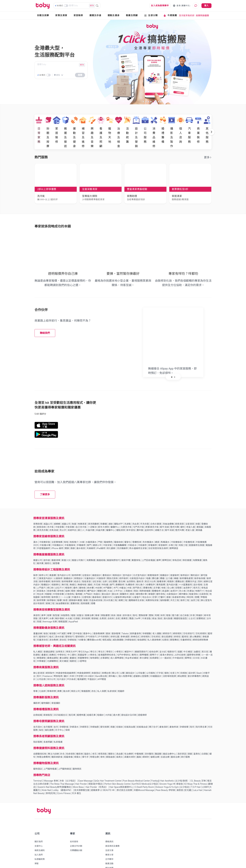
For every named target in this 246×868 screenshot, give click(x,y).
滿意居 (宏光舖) (184, 778)
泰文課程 (144, 646)
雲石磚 (122, 569)
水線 (82, 530)
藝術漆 (140, 569)
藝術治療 (175, 745)
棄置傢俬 (136, 548)
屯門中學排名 (124, 643)
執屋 (74, 512)
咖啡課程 (94, 646)
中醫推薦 (139, 742)
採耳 (163, 603)
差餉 (168, 585)
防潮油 (190, 579)
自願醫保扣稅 (40, 742)
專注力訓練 (53, 742)
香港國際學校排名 (107, 643)
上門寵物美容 (65, 757)
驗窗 (86, 588)
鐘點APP (118, 512)
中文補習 (188, 639)
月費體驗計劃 (76, 838)
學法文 (102, 639)
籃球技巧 (43, 624)
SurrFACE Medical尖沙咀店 (145, 772)
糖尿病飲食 (57, 745)
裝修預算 (41, 588)
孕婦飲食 (64, 715)
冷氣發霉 (59, 515)
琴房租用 (58, 664)
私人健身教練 (154, 628)
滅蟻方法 (159, 518)
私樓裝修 (130, 572)
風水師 (66, 679)
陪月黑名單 (201, 715)
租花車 (72, 703)
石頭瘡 (77, 606)
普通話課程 (49, 639)
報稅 (167, 661)
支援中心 (39, 834)
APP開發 (102, 667)
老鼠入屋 (191, 515)
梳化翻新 (111, 536)
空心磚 (170, 576)
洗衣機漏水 (148, 530)
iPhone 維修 (57, 536)
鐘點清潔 (121, 518)
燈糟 (93, 591)
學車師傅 (51, 679)
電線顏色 (108, 530)
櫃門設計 (91, 579)
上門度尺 (41, 576)
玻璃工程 (50, 591)
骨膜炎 (77, 745)
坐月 (56, 715)
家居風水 (41, 579)
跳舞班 (53, 643)
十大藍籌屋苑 (185, 572)
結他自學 (154, 639)
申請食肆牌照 (84, 661)
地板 (163, 576)
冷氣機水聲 (45, 533)
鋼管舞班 (174, 628)
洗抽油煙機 (168, 512)
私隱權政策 (40, 847)
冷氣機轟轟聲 (120, 533)
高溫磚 (165, 579)
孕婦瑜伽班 (130, 628)
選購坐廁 (180, 569)
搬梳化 (48, 551)
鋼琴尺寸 (154, 643)
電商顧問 (82, 667)
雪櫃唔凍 (137, 530)
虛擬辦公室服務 (141, 664)
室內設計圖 (172, 572)
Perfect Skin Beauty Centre (117, 772)
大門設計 (88, 582)
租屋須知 (193, 582)
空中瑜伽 (77, 621)
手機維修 (81, 533)
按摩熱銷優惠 (202, 16)
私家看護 (58, 730)
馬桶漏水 (165, 530)
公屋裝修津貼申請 (122, 585)
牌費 (59, 679)
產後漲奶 (164, 715)
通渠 (157, 530)
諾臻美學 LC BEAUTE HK (103, 778)
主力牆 (169, 566)
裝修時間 (46, 585)
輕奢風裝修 (153, 563)
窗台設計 (106, 582)
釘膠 (155, 585)
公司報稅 (151, 661)
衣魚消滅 (54, 518)
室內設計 (127, 563)
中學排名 (62, 643)
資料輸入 (113, 664)
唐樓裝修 (120, 572)
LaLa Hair (198, 778)
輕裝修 (69, 576)
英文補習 (64, 649)
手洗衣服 (144, 512)
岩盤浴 (80, 603)
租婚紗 (100, 703)
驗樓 (59, 588)
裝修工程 (185, 588)
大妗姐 (108, 703)
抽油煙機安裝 (62, 591)
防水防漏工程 (110, 588)
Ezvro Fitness (64, 781)
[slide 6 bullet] (156, 102)
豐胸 (151, 603)
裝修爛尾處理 (186, 566)
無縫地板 (82, 572)
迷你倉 (47, 548)
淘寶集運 (91, 548)
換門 (89, 533)
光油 (110, 579)
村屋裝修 (101, 566)
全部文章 (109, 838)
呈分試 (163, 639)
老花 (94, 742)
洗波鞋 (127, 512)
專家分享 (109, 843)
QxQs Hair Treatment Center (108, 769)
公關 (122, 661)
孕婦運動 (147, 621)
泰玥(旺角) (51, 781)
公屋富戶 (136, 585)
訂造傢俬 (70, 582)
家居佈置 (51, 579)
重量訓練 (38, 621)
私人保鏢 (102, 679)
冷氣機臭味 (70, 533)
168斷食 (82, 628)
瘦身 (119, 603)
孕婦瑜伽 (72, 628)
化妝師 (42, 679)
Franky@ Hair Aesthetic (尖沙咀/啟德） (170, 769)
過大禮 (116, 703)
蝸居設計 (97, 563)
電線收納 (118, 530)
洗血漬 (135, 512)
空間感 (178, 576)
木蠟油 (122, 576)
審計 (66, 664)
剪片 (39, 664)
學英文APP (71, 639)
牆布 (75, 576)
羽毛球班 (156, 624)
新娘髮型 (48, 703)
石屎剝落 (204, 582)
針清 (193, 603)
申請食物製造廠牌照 (66, 661)
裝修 (35, 563)
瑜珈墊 (53, 621)
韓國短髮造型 (180, 606)
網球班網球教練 (200, 628)
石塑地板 (86, 585)
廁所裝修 (124, 566)
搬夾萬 (40, 551)
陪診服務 (38, 730)
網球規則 (177, 621)
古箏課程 (105, 646)
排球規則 (145, 624)
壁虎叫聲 (175, 515)
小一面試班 (166, 646)
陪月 (192, 715)
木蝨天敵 (90, 518)
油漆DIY (174, 579)
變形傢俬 (161, 582)
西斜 (200, 569)
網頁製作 (50, 661)
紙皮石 (77, 569)
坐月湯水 (38, 715)
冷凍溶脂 (146, 606)
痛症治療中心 (169, 742)
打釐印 (162, 585)
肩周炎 (120, 745)
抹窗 (198, 512)
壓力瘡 (175, 603)
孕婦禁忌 (84, 715)
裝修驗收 (51, 588)
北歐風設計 (172, 582)
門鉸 (100, 530)
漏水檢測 (81, 536)
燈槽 (197, 585)
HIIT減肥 (61, 621)
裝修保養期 (45, 569)
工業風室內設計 (45, 566)
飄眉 (131, 606)
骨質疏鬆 (102, 742)
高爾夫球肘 (130, 745)
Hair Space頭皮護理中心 (121, 775)
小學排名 (92, 643)
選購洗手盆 (191, 569)
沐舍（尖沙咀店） (68, 769)
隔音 (136, 579)
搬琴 (159, 548)
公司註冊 (41, 667)
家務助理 (38, 512)
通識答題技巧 (141, 639)
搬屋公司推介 (78, 548)
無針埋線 (59, 606)
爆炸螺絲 (183, 582)
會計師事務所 (194, 664)
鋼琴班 (188, 646)
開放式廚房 (112, 566)
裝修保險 (56, 569)
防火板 (182, 579)
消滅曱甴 (72, 518)
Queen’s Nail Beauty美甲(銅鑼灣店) (55, 775)
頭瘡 (190, 742)
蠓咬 (183, 515)
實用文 (135, 643)
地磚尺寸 (200, 579)
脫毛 (135, 603)
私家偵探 (112, 679)
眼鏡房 (171, 569)
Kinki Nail (47, 778)
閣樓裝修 (156, 579)
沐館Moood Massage (144, 778)
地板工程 (183, 533)
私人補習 (38, 639)
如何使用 (74, 829)
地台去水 (147, 585)
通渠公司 (97, 533)
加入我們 (39, 843)
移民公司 (75, 679)
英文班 (205, 639)
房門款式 (137, 576)
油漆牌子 (187, 576)
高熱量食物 (135, 621)
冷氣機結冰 (57, 533)
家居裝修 (78, 15)
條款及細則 (40, 838)
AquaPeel (73, 609)
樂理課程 (41, 646)
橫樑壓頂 (81, 579)
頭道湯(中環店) (96, 772)
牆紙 (90, 572)
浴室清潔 (190, 512)
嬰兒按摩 (105, 715)
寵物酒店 (38, 757)
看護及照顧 (132, 15)
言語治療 (165, 745)
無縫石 (73, 572)
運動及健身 (114, 15)
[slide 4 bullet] (151, 102)
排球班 (177, 624)
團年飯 (140, 518)
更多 (208, 145)
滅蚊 (110, 512)
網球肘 (146, 745)
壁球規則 (80, 624)
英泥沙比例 (150, 569)
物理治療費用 (43, 745)
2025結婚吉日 (60, 703)
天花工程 (175, 588)
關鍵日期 (102, 579)
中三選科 (72, 643)
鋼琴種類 (144, 643)
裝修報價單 (67, 569)
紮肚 (41, 718)
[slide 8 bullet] (161, 102)
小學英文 (119, 639)
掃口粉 (50, 576)
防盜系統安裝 (96, 588)
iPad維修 (101, 536)
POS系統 (71, 667)
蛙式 (51, 624)
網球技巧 (167, 621)
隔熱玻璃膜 (145, 579)
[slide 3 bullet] (148, 102)
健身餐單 (116, 621)
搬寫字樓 (126, 548)
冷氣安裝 (107, 533)
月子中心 (59, 718)
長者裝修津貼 (179, 585)
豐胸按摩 (143, 603)
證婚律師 (142, 703)
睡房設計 (117, 563)
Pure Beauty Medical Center (136, 769)
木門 (115, 576)
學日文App (84, 639)
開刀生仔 (153, 715)
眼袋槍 (95, 606)
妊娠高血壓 (130, 715)
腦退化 (88, 742)
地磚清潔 (82, 512)
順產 (113, 715)
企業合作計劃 (76, 834)
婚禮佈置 (81, 703)
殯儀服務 (86, 679)
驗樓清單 (161, 569)
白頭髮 (205, 742)
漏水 (35, 530)
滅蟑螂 (57, 512)
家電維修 (152, 533)
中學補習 (41, 649)
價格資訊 (109, 829)
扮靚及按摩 (43, 15)
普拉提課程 (167, 624)
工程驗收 (128, 579)
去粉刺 (111, 606)
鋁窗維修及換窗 (197, 533)
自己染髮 (184, 603)
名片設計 (61, 667)
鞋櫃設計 (46, 572)
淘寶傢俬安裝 (152, 588)
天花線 (97, 572)
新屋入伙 (66, 548)
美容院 (37, 603)
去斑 (118, 606)
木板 (129, 576)
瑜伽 (46, 621)
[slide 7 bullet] (158, 102)
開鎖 (67, 536)
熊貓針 (199, 603)
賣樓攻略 (147, 576)
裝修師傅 (76, 563)
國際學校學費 (194, 643)
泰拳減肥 (125, 624)
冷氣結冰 (132, 533)
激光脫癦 (168, 606)
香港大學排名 (167, 643)
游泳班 (63, 628)
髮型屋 (56, 603)
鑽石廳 (155, 566)
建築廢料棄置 (75, 588)
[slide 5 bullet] (153, 102)
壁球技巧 (70, 624)
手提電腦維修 (43, 536)
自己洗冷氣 (81, 515)
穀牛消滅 (164, 515)
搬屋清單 (56, 548)
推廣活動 (109, 851)
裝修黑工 (56, 585)
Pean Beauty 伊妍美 (165, 778)
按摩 (49, 603)
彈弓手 (85, 745)
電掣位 (128, 530)
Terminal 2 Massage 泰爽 (46, 769)
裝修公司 (43, 563)
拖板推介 (74, 530)
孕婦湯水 (74, 715)
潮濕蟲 (200, 515)
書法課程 (64, 646)
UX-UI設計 (89, 664)
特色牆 (105, 572)
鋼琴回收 (167, 548)
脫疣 (160, 606)
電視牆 (79, 582)
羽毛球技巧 (189, 621)
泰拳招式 (135, 624)
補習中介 (129, 639)
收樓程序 (150, 572)
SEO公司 (51, 667)
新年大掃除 (104, 515)
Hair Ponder (81, 772)
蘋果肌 (125, 606)
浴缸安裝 (97, 569)
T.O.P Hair (196, 775)
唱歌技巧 (172, 639)
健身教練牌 (99, 621)
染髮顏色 (65, 603)
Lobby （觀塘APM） (63, 778)
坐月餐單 (48, 715)
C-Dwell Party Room (144, 775)
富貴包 (197, 742)
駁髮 (168, 603)
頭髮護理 (105, 603)
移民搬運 (187, 548)
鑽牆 (162, 566)
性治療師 (129, 742)
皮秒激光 (127, 603)
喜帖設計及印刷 (129, 703)
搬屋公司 (38, 548)
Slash (199, 661)
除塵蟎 (104, 512)
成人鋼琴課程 (117, 646)
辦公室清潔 (39, 661)
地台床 (40, 582)
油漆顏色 (131, 569)
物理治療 (94, 745)
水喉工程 (173, 533)
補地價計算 (141, 582)
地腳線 (48, 582)
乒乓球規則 (104, 624)
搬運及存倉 (95, 15)
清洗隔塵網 (93, 512)
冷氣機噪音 (176, 530)
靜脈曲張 (110, 745)
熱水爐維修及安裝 (138, 536)
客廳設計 (164, 563)
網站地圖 (109, 856)
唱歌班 (73, 649)
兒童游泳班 (42, 628)
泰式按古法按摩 (124, 778)
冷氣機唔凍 (189, 530)
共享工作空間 (76, 664)
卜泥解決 (92, 515)
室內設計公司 (64, 563)
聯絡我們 (45, 321)
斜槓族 (184, 661)
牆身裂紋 (97, 585)
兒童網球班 (186, 628)
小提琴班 (82, 649)
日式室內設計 (140, 563)
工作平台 (118, 579)
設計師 (192, 661)
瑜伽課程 (142, 628)
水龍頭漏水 (91, 530)
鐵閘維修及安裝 (136, 588)
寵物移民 (77, 757)
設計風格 (198, 572)
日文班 (196, 646)
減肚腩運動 (118, 628)
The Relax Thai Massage (62, 772)
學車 (35, 679)
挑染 (113, 603)
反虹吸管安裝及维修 (158, 536)
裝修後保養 (200, 566)
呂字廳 (157, 576)
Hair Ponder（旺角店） (96, 775)
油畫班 (197, 639)
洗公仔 (63, 518)
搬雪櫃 (56, 551)
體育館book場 (94, 628)
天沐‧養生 (76, 781)
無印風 (65, 572)
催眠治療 (155, 745)
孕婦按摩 (184, 715)
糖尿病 (80, 742)
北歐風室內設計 (137, 566)
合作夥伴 (109, 847)
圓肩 (139, 745)
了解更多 (45, 482)
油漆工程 (195, 588)
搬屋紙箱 (101, 548)
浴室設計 (86, 563)
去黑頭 (103, 606)
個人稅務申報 (125, 664)
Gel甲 (138, 606)
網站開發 (182, 664)
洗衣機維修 (122, 536)
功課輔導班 (53, 649)
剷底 (132, 582)
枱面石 (97, 582)
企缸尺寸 (59, 576)
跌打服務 (185, 745)
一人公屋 (66, 585)
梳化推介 (140, 572)
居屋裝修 (175, 563)
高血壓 (120, 742)
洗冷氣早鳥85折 (187, 16)
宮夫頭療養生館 (82, 778)
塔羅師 (121, 679)
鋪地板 (82, 576)
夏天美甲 (43, 606)
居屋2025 (107, 585)
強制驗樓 (164, 588)
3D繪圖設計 (156, 664)
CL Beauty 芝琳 (198, 769)
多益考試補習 (132, 646)
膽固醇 (158, 742)
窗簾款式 (124, 582)
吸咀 (66, 530)
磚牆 (176, 566)
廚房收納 (41, 515)
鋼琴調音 (174, 536)
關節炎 (112, 742)
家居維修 (163, 533)
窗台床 (115, 582)
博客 (37, 851)
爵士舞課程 (195, 624)
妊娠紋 (120, 715)
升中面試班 (178, 646)
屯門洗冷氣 (139, 515)
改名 (94, 679)
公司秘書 (140, 661)
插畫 (180, 639)
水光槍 (69, 606)
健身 (108, 621)
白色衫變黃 (156, 512)
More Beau (78, 775)
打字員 (160, 661)
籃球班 (185, 624)
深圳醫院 (149, 742)
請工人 (81, 518)
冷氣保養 (70, 515)
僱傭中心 (115, 515)
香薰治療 (89, 603)
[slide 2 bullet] (146, 102)
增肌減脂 (107, 628)
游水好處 (59, 624)
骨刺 (102, 745)
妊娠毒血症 (142, 715)
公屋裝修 (58, 566)
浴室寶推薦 (57, 530)
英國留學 (82, 643)
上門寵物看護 (50, 757)
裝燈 (65, 588)
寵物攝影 (46, 691)
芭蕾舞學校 (83, 646)
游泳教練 (54, 628)
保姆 (67, 718)
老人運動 (157, 621)
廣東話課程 (53, 646)
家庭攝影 (56, 691)
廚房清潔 (179, 512)
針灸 (62, 742)
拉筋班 (165, 628)
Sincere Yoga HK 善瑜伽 (171, 772)
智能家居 (86, 569)
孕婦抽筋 (94, 715)
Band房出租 (101, 664)
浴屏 (105, 569)
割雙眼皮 (201, 606)
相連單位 (56, 572)
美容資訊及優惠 (112, 834)
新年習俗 (131, 518)
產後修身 (174, 715)
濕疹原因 (182, 742)
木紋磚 (98, 576)
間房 (73, 579)
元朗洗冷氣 (126, 515)
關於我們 (39, 829)
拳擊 (69, 621)
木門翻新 (107, 576)
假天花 (197, 576)
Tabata (125, 621)
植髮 (73, 603)
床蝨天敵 (100, 518)
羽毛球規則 (201, 621)
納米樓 (90, 576)
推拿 (97, 603)
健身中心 (88, 621)
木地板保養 (58, 582)
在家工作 (175, 661)
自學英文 (60, 639)
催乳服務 (49, 718)
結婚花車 (91, 703)
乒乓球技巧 (91, 624)
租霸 (148, 566)
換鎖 (73, 536)
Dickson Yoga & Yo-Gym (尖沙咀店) (173, 775)
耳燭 (157, 603)
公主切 (192, 606)
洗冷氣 (50, 515)
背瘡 (39, 609)
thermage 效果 (50, 609)
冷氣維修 (142, 533)
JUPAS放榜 (180, 643)
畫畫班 (45, 643)
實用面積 (161, 572)
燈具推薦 (85, 591)
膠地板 (61, 579)
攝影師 (37, 691)
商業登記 (96, 661)
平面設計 (92, 667)
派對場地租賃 (169, 664)
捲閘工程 (123, 588)
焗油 (154, 606)
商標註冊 (106, 661)
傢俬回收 (177, 548)
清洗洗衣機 (42, 518)
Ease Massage (86, 769)
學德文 (110, 639)
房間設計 (78, 566)
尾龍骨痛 (68, 745)
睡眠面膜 (63, 609)
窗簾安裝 (75, 591)
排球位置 (115, 624)
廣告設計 (130, 661)
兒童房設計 (90, 566)
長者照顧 (48, 730)
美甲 (43, 603)
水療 (51, 606)
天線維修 (91, 536)
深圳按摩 (86, 606)
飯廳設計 (68, 566)
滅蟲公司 (66, 512)
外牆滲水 (76, 585)
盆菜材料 (149, 518)
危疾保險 (70, 742)
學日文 (94, 639)
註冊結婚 (38, 703)
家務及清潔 (61, 15)
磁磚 (67, 579)
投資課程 (154, 646)
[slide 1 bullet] (143, 102)
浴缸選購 (113, 569)
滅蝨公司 (48, 512)
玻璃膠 (152, 582)
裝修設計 (185, 563)
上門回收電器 (148, 548)
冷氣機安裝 (45, 530)
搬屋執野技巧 (113, 548)
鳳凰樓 (53, 563)
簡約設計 (195, 563)
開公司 (115, 661)
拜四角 (190, 585)
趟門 (112, 572)
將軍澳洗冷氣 (152, 515)
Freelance (47, 664)
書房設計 (107, 563)
